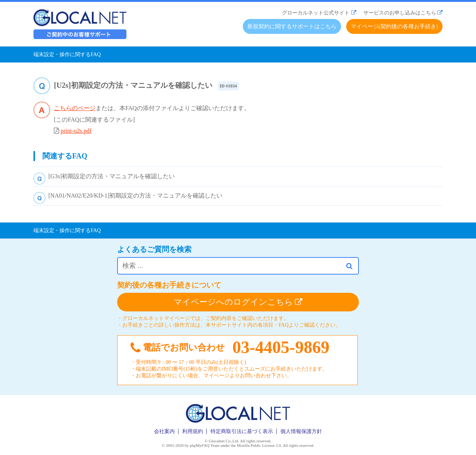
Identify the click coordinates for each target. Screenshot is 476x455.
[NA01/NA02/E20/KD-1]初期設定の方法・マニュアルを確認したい (135, 196)
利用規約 (193, 431)
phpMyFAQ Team (205, 445)
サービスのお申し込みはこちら (400, 13)
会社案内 (164, 431)
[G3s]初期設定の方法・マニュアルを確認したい (112, 176)
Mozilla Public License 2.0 (259, 445)
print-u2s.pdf (76, 131)
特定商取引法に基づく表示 (242, 431)
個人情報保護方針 (301, 431)
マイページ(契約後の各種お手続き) (394, 26)
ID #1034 (228, 86)
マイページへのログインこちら (238, 302)
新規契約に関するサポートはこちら (292, 26)
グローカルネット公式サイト (316, 13)
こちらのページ (75, 108)
